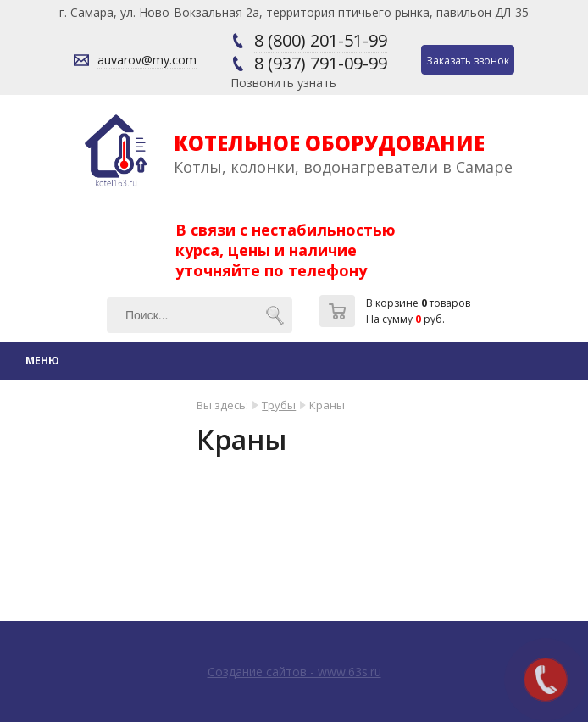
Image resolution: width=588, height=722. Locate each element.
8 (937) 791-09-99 (321, 63)
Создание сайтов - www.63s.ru (294, 672)
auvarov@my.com (147, 60)
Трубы (279, 405)
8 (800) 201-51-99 (321, 40)
